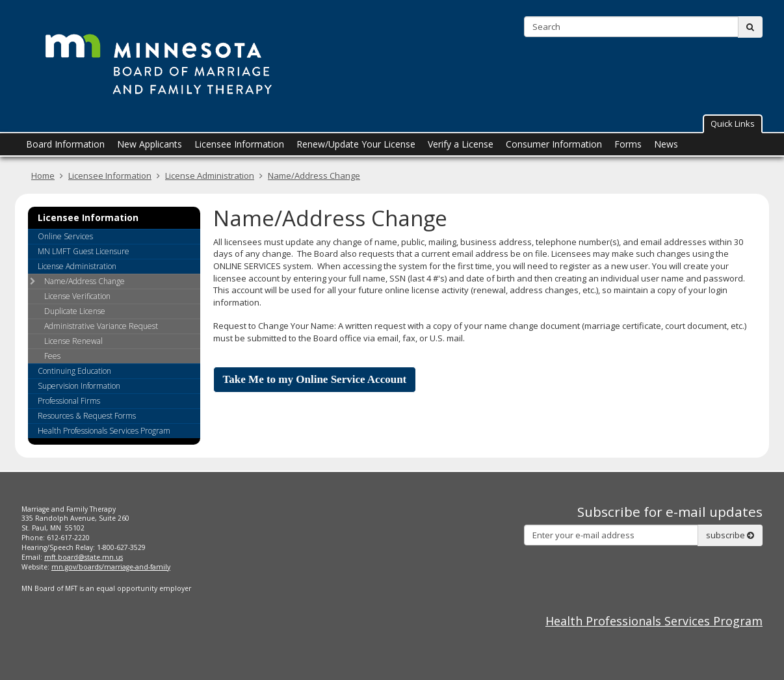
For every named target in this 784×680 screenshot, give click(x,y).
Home (43, 176)
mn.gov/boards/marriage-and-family (111, 567)
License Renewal (73, 341)
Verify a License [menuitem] (461, 144)
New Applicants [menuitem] (150, 144)
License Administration (210, 176)
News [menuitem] (666, 144)
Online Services (65, 236)
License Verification (77, 296)
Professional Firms (69, 401)
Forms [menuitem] (628, 144)
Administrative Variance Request (101, 326)
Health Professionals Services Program (104, 431)
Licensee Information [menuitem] (239, 144)
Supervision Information (79, 386)
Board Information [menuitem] (65, 144)
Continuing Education (74, 371)
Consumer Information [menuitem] (554, 144)
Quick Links (733, 124)
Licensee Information (110, 176)
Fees (52, 356)
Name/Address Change (314, 176)
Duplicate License (75, 311)
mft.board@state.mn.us (84, 557)
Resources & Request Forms (87, 416)
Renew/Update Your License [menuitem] (356, 144)
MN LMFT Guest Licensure (84, 251)
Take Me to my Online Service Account (315, 379)
